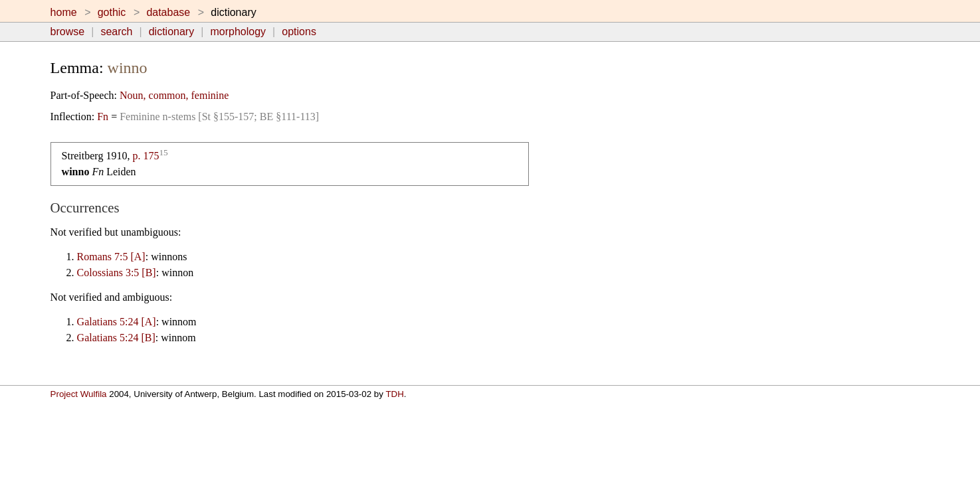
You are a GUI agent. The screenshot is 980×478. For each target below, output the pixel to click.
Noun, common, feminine (174, 95)
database (168, 12)
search (116, 32)
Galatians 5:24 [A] (117, 322)
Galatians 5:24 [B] (116, 338)
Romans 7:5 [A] (111, 257)
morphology (238, 32)
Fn (103, 117)
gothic (112, 12)
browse (68, 32)
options (299, 32)
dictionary (171, 32)
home (64, 12)
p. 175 (146, 156)
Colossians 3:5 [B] (117, 273)
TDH (394, 394)
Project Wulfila (79, 394)
